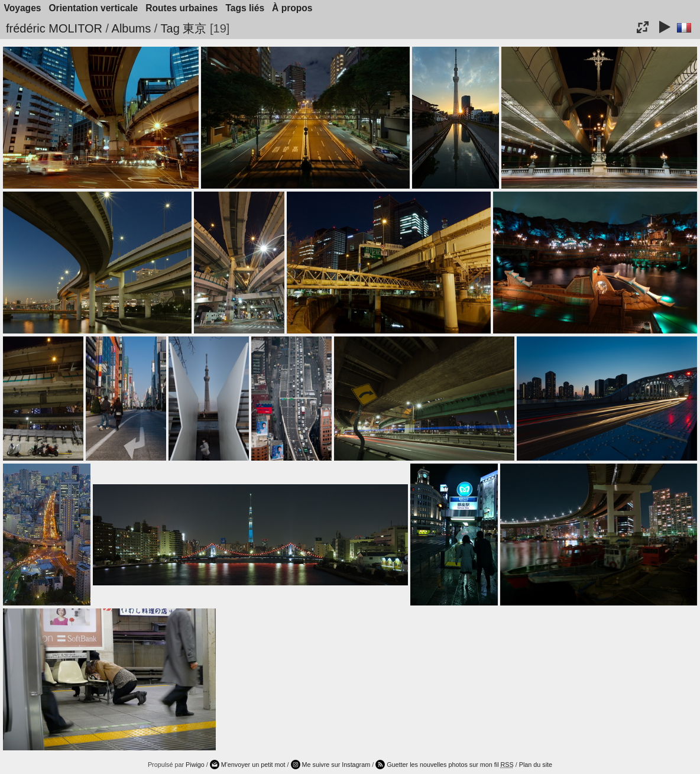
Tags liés (245, 8)
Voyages (23, 8)
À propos (292, 8)
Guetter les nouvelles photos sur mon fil (450, 765)
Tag (170, 28)
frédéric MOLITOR (54, 28)
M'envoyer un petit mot (253, 765)
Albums (132, 28)
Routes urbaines (182, 8)
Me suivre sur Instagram (336, 765)
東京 (195, 28)
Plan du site (536, 765)
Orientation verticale (93, 8)
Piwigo (195, 765)
